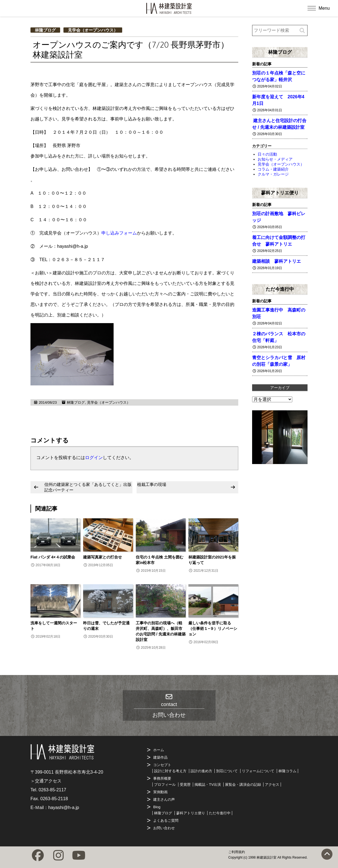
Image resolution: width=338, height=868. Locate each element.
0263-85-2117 (52, 790)
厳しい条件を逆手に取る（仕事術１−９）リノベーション (213, 629)
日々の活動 (267, 154)
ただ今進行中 (280, 289)
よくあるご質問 (166, 821)
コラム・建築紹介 (273, 169)
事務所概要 (162, 778)
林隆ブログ (45, 30)
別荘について (227, 771)
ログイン (94, 458)
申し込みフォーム (119, 233)
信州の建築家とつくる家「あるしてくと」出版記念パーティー (88, 487)
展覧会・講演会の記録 (243, 785)
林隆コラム (287, 771)
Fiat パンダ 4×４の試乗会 (53, 557)
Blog (157, 807)
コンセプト (162, 765)
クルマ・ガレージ (273, 174)
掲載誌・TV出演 (208, 785)
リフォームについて (258, 771)
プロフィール (165, 785)
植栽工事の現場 (152, 484)
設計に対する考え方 (170, 771)
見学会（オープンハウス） (93, 30)
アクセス (272, 785)
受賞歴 (185, 785)
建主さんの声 (164, 799)
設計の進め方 (201, 771)
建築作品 (160, 757)
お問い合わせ (164, 828)
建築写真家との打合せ (103, 557)
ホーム (159, 750)
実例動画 (160, 792)
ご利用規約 (237, 852)
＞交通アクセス (46, 781)
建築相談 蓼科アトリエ (276, 261)
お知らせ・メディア (275, 159)
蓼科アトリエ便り (280, 193)
